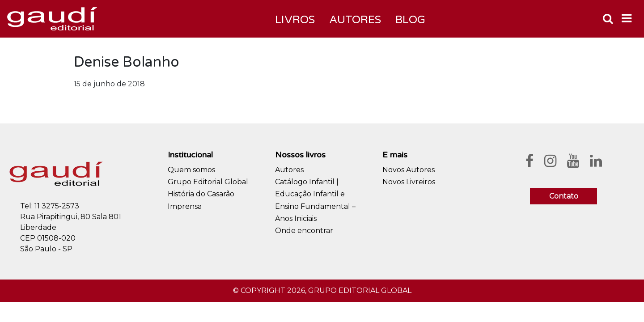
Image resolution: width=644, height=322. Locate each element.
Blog (410, 20)
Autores (289, 170)
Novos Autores (409, 170)
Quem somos (191, 170)
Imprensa (185, 206)
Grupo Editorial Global (208, 182)
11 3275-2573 (57, 206)
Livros (295, 20)
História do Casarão (201, 194)
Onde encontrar (304, 231)
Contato (564, 196)
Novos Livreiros (409, 182)
